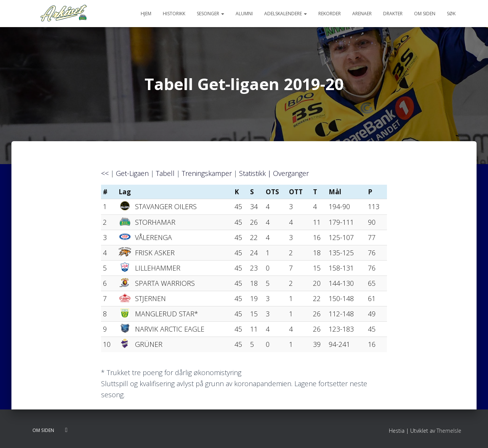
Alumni (244, 14)
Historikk (174, 14)
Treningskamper (207, 173)
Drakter (393, 14)
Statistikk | (256, 173)
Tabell (165, 173)
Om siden (425, 14)
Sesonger (210, 14)
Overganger (291, 173)
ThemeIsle (449, 431)
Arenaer (362, 14)
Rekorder (330, 14)
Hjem (146, 14)
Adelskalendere (286, 14)
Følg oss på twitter (66, 430)
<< (105, 173)
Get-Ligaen (132, 173)
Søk (451, 14)
